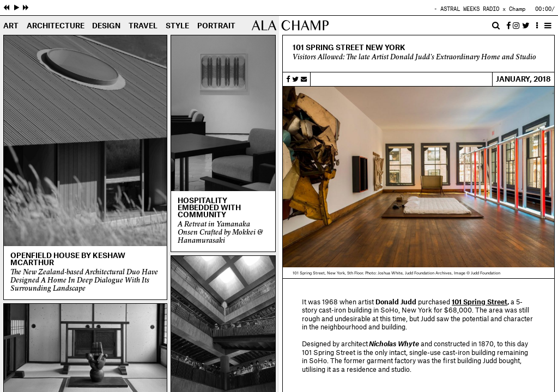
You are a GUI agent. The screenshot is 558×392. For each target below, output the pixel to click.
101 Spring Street (480, 302)
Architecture (56, 26)
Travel (143, 26)
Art (11, 26)
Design (106, 26)
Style (177, 26)
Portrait (216, 26)
